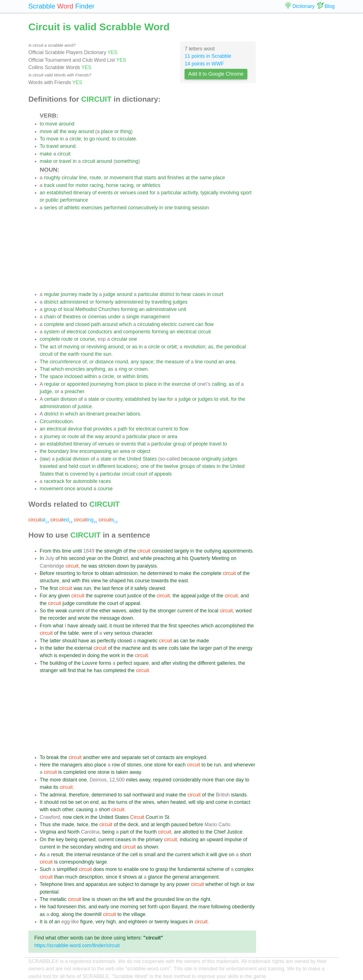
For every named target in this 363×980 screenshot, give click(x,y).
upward (215, 840)
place (107, 131)
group (50, 309)
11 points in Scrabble (208, 56)
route (95, 178)
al (39, 520)
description (91, 877)
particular (171, 193)
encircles (75, 369)
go (92, 139)
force (88, 573)
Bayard (180, 907)
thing (126, 131)
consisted (162, 551)
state (94, 399)
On (43, 840)
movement (121, 178)
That (45, 369)
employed (195, 757)
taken (122, 772)
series (51, 208)
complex (244, 869)
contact (242, 802)
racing (96, 185)
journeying (102, 384)
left (131, 899)
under (114, 317)
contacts (165, 757)
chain (50, 317)
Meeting (220, 558)
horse (112, 185)
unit (182, 309)
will (63, 670)
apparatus (96, 884)
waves (119, 611)
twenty (162, 922)
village (138, 914)
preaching (164, 558)
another (92, 757)
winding (103, 847)
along (68, 914)
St (167, 817)
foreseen (67, 907)
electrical (76, 332)
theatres (72, 317)
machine (131, 648)
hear (186, 294)
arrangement (204, 877)
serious (122, 633)
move (51, 124)
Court (152, 817)
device (75, 429)
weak (61, 611)
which (125, 324)
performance (74, 200)
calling (219, 384)
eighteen (138, 922)
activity (190, 193)
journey (69, 294)
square (141, 663)
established (59, 193)
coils (174, 648)
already (88, 626)
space (147, 362)
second (77, 558)
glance (155, 877)
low (250, 884)
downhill (93, 914)
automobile (85, 481)
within (91, 376)
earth (74, 354)
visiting (180, 663)
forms (105, 663)
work (115, 655)
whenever (244, 765)
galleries (226, 663)
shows (130, 877)
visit (224, 399)
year (91, 558)
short (104, 809)
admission (126, 573)
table (73, 633)
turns (122, 802)
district (167, 294)
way (72, 131)
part (218, 648)
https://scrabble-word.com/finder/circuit (77, 945)
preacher (74, 391)
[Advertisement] (148, 251)
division (69, 399)
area (230, 362)
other (68, 809)
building (58, 663)
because (191, 459)
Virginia (48, 832)
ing (85, 520)
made (85, 294)
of (95, 193)
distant (70, 780)
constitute (87, 603)
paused (180, 825)
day (240, 780)
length (163, 825)
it (132, 588)
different (106, 466)
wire (163, 648)
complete (54, 324)
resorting (66, 573)
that (139, 178)
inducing (189, 840)
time (67, 551)
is (67, 474)
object (144, 451)
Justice (235, 832)
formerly (105, 302)
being (108, 832)
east (183, 581)
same (205, 178)
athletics (151, 185)
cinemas (97, 317)
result (57, 855)
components (137, 332)
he (84, 566)
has (98, 670)
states (209, 466)
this (57, 551)
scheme (215, 869)
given (64, 596)
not (63, 802)
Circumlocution (56, 421)
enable (131, 869)
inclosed (74, 376)
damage (149, 884)
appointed (78, 384)
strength (113, 551)
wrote (84, 618)
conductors (100, 332)
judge (109, 294)
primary (154, 840)
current (186, 324)
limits (142, 376)
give (223, 855)
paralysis (147, 566)
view (96, 581)
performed (115, 208)
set (146, 757)
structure (49, 581)
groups (187, 466)
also (88, 765)
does (99, 869)
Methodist (86, 309)
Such (45, 869)
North (74, 832)
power (183, 884)
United (134, 459)
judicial (64, 459)
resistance (104, 855)
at (188, 178)
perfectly (107, 641)
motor (82, 185)
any (135, 362)
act (53, 347)
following (221, 907)
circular (70, 178)
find (72, 670)
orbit (172, 347)
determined (160, 573)
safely (141, 588)
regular (52, 294)
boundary (58, 451)
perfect (124, 663)
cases (199, 294)
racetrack (54, 481)
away (135, 772)
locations (126, 466)
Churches (109, 309)
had (51, 907)
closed (82, 324)
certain (52, 399)
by (95, 294)
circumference (65, 362)
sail (127, 795)
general (181, 877)
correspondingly (77, 862)
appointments (238, 551)
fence (117, 588)
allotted (190, 832)
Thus (45, 825)
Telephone (51, 884)
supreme (104, 596)
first (54, 588)
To (42, 139)
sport (246, 193)
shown (151, 847)
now (67, 817)
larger (205, 648)
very (108, 633)
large (101, 862)
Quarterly (200, 558)
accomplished (230, 626)
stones (134, 765)
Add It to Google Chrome (216, 74)
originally (211, 459)
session (201, 208)
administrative (162, 309)
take (185, 648)
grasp (162, 869)
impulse (233, 840)
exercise (181, 384)
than (220, 780)
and (162, 178)
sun (107, 354)
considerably (187, 780)
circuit (64, 154)
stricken (107, 566)
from (120, 384)
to (42, 124)
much (71, 877)
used (62, 185)
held (73, 466)
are (179, 757)
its (154, 648)
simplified (67, 869)
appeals (163, 474)
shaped (118, 581)
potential (49, 892)
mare (204, 907)
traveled (49, 466)
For (43, 596)
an (43, 193)
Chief (220, 832)
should (69, 641)
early (104, 907)
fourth (150, 832)
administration (55, 406)
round (103, 139)
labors (133, 414)
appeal (188, 596)
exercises (92, 208)
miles (132, 780)
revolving (96, 347)
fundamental (191, 869)
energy (245, 648)
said (102, 626)
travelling (161, 302)
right (205, 899)
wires (148, 802)
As (43, 855)
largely (181, 551)
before (196, 825)
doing (93, 655)
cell (134, 855)
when (163, 802)
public (52, 200)
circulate (127, 139)
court (218, 294)
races (105, 481)
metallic (58, 899)
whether (214, 884)
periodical (235, 347)
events (105, 193)
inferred (141, 626)
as (135, 347)
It (41, 802)
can (199, 324)
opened (87, 840)
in (62, 139)
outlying (213, 551)
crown (141, 369)
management (155, 317)
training (182, 208)
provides (103, 429)
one (169, 208)
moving (71, 347)
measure (174, 362)
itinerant (95, 414)
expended (70, 655)
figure (86, 922)
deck (133, 825)
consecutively (143, 208)
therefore (79, 795)
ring (123, 369)
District (120, 558)
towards (160, 581)
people (200, 444)
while (146, 558)
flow (209, 324)
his (64, 558)
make (46, 154)
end (94, 802)
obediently (243, 907)
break (52, 757)
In (42, 558)
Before (47, 573)
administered (74, 302)
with (76, 581)
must (119, 626)
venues (128, 193)
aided (135, 611)
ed (61, 520)
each (180, 765)
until (77, 551)
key (60, 840)
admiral (58, 795)
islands (239, 795)
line (83, 178)
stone (160, 765)
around (67, 124)
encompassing (95, 451)
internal (83, 855)
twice (83, 825)
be (128, 626)
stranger (49, 670)
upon (165, 907)
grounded (164, 899)
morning (129, 907)
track (49, 185)
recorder (57, 618)
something (127, 161)
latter (55, 641)
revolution (195, 347)
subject (126, 884)
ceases (123, 840)
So (43, 611)
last (106, 588)
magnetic (147, 641)
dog (55, 914)
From (46, 551)
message (110, 618)
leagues (179, 922)
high (235, 884)
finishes (176, 178)
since (112, 877)
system (52, 332)
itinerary (82, 193)
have (73, 626)
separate (131, 757)
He (43, 907)
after (166, 663)
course (87, 339)
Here (45, 765)
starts (150, 178)
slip (201, 802)
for (71, 185)
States (150, 459)
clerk (78, 817)
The (44, 347)
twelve (171, 466)
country (114, 399)
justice (85, 406)
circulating (148, 324)
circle (75, 139)
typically (209, 193)
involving (229, 193)
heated (178, 802)
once (70, 489)
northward (143, 795)
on (100, 558)
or (117, 131)
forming (129, 309)
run (87, 588)
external (83, 648)
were (87, 633)
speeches (189, 626)
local (69, 309)
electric (169, 324)
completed (115, 670)
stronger (167, 611)
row (116, 765)
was (93, 566)
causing (85, 809)
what (58, 626)
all (56, 131)
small (150, 855)
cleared (157, 588)
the (63, 131)
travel (52, 146)
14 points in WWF (204, 64)
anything (96, 369)
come (221, 802)
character (142, 633)
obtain (107, 573)
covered (79, 474)
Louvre (90, 663)
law (162, 399)
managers (71, 765)
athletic (72, 208)
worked (244, 611)
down (123, 566)
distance (105, 362)
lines (69, 884)
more (55, 780)
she (56, 825)
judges (180, 302)
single (133, 317)
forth (153, 907)
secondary (82, 847)
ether (105, 611)
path (96, 324)
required (162, 780)
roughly (52, 178)
